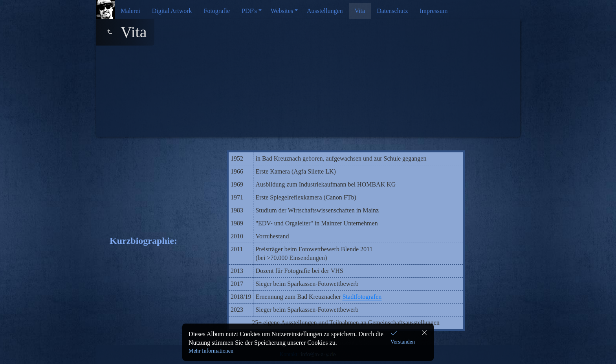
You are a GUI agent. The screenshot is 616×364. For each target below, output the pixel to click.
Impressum (434, 11)
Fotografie (217, 11)
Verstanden (403, 342)
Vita (360, 11)
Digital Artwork (172, 11)
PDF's (249, 11)
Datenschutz (392, 11)
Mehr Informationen (211, 351)
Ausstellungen (325, 11)
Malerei (130, 11)
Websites (282, 11)
